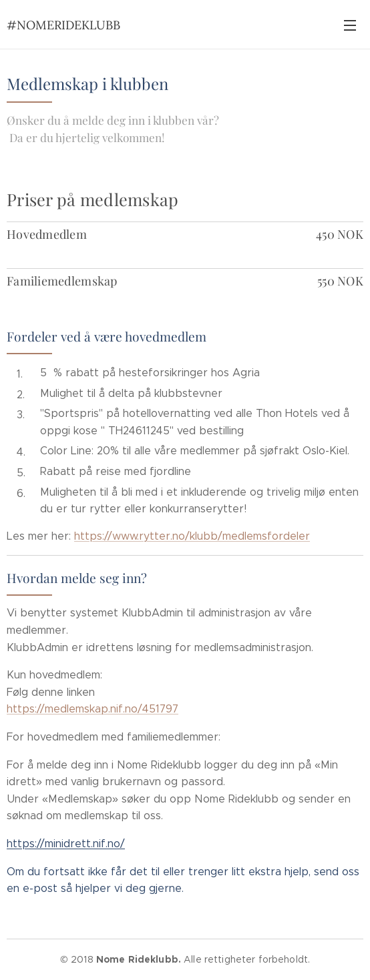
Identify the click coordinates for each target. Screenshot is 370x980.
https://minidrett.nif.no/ (66, 844)
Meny (350, 25)
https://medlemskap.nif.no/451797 (93, 709)
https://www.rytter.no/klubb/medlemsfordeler (192, 536)
